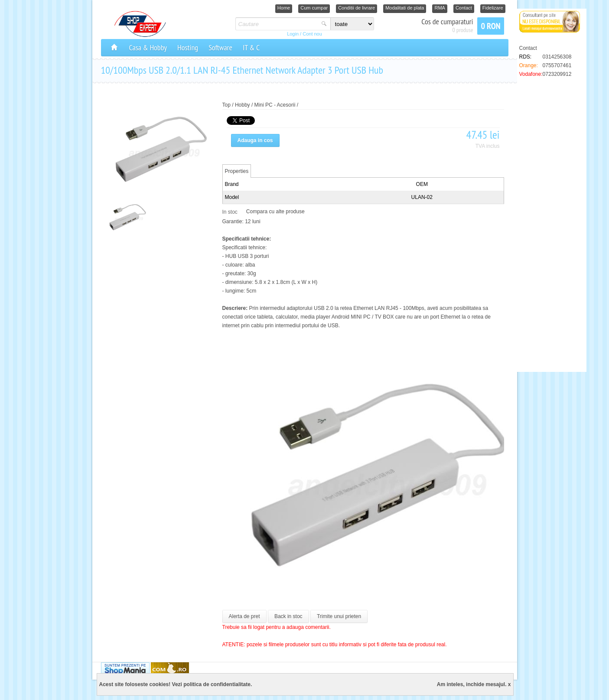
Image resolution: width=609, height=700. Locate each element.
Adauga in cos (255, 140)
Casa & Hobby (148, 47)
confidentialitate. (231, 684)
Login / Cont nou (304, 34)
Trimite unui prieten (339, 616)
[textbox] (277, 24)
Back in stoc (288, 616)
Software (220, 47)
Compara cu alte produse (275, 212)
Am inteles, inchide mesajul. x (474, 684)
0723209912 (557, 74)
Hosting (188, 47)
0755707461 (557, 65)
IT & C (251, 47)
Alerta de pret (244, 616)
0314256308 (557, 57)
